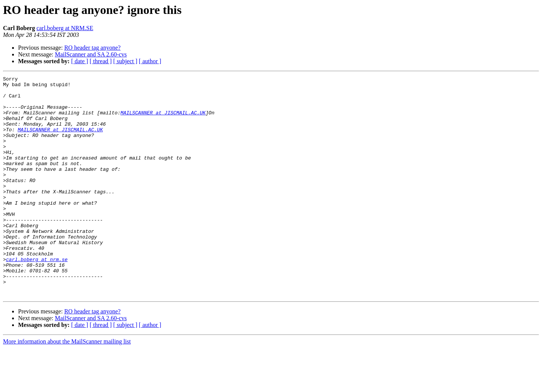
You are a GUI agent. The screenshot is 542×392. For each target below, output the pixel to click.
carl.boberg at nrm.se (37, 296)
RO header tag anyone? (93, 48)
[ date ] (80, 61)
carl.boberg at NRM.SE (65, 28)
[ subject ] (125, 61)
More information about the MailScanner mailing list (67, 385)
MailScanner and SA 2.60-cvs (91, 54)
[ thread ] (101, 61)
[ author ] (150, 61)
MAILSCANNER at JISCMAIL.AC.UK (163, 120)
